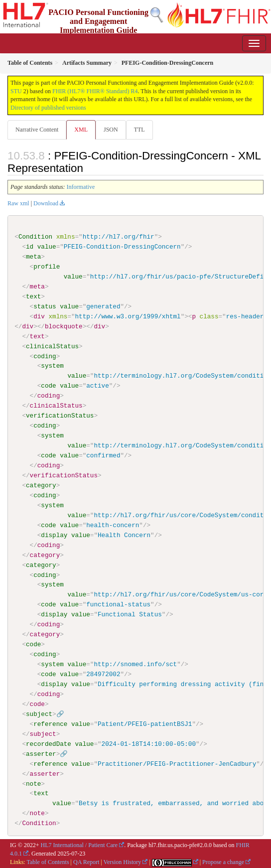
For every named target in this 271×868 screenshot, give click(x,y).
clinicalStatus (52, 346)
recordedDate (49, 743)
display (54, 535)
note (33, 783)
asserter (41, 753)
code (48, 386)
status (45, 306)
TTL (139, 130)
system (52, 366)
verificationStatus (60, 416)
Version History (123, 862)
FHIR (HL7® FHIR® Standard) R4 (95, 91)
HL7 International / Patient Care (79, 845)
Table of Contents (48, 862)
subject (39, 714)
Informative (81, 187)
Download (46, 203)
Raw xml (18, 203)
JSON (111, 130)
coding (45, 356)
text (33, 296)
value (47, 247)
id (30, 247)
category (41, 485)
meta (33, 257)
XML (81, 130)
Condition (35, 237)
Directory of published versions (48, 108)
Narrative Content (37, 130)
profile (47, 267)
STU (16, 91)
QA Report (86, 862)
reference (50, 723)
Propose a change (223, 862)
